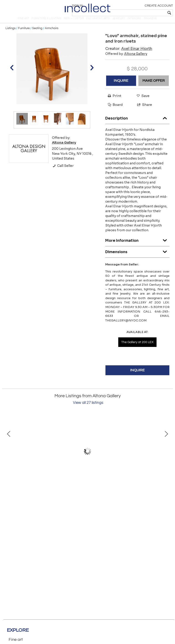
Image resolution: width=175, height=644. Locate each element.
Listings (10, 35)
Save (142, 102)
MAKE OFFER (154, 87)
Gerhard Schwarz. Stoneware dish (51, 491)
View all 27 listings (88, 409)
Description (138, 123)
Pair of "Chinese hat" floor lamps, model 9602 (124, 491)
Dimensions (138, 257)
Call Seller (63, 172)
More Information (138, 246)
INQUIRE (121, 87)
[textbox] (140, 13)
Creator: (129, 55)
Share (143, 111)
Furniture (24, 35)
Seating (37, 35)
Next (166, 458)
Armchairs (52, 35)
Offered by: (126, 60)
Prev (9, 458)
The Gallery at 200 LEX (137, 349)
